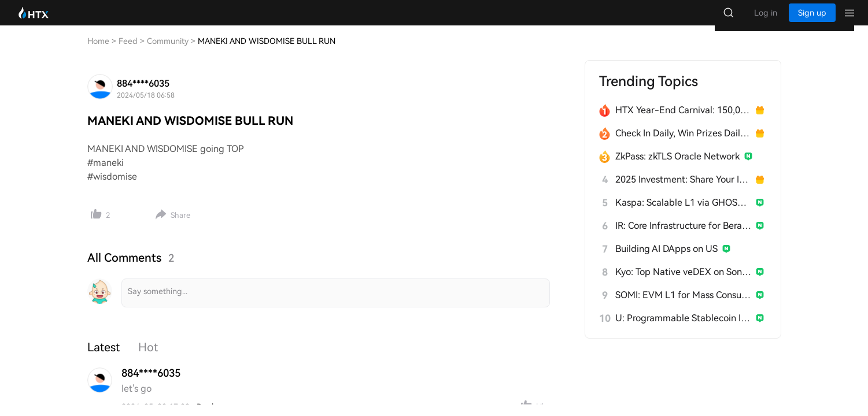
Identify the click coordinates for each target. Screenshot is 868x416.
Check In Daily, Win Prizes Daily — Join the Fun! (683, 145)
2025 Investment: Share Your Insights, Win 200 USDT (683, 191)
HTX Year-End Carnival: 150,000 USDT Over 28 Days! (683, 122)
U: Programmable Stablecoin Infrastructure (683, 330)
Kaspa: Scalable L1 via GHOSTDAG (683, 214)
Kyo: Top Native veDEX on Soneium (683, 283)
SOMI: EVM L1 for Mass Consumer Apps (683, 307)
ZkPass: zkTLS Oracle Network (677, 168)
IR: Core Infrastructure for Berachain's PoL (683, 237)
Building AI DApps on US (666, 260)
